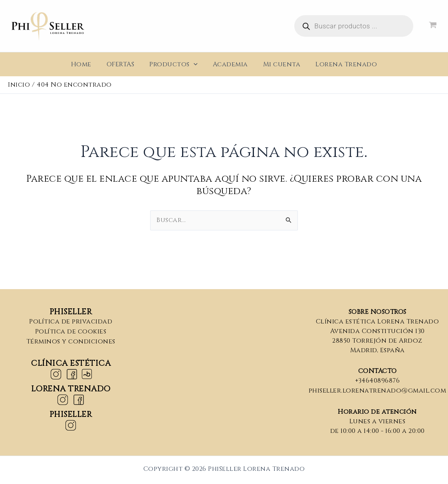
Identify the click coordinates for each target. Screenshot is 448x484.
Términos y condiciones (71, 341)
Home (87, 64)
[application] (195, 64)
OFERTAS (124, 64)
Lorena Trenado (340, 64)
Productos (174, 64)
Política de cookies (71, 331)
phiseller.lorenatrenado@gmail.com (378, 390)
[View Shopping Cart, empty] (433, 26)
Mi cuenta (278, 64)
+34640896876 (378, 381)
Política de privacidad (71, 321)
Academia (229, 64)
